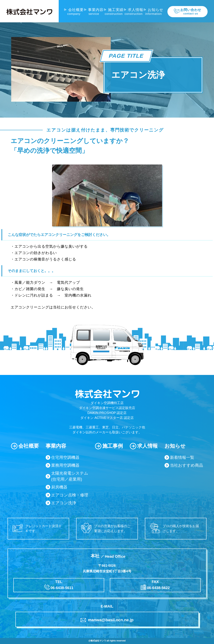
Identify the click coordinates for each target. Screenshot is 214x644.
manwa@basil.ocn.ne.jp (107, 620)
